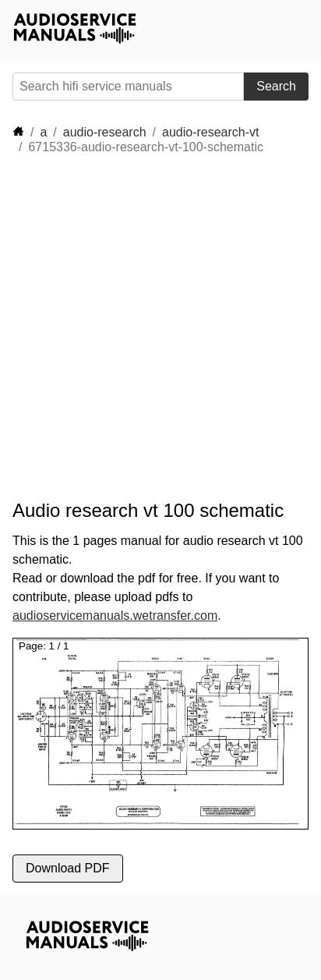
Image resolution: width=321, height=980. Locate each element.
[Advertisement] (160, 327)
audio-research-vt (211, 132)
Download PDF (68, 868)
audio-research (105, 132)
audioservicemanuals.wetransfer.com (115, 616)
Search (276, 86)
